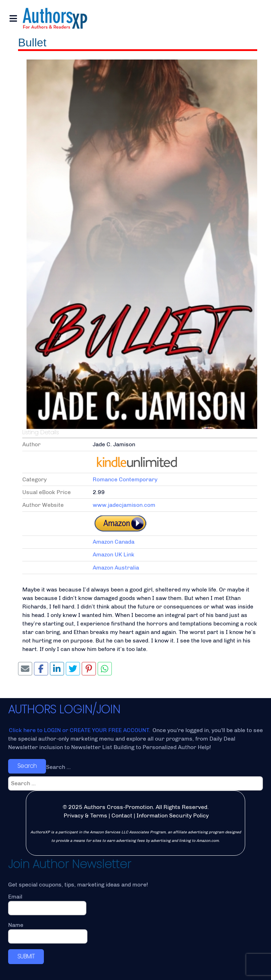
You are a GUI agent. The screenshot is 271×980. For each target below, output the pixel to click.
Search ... (58, 767)
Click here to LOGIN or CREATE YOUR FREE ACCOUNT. (80, 730)
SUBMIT (26, 956)
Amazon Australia (116, 568)
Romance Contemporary (125, 479)
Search (27, 766)
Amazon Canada (114, 542)
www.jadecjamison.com (124, 505)
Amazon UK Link (114, 554)
